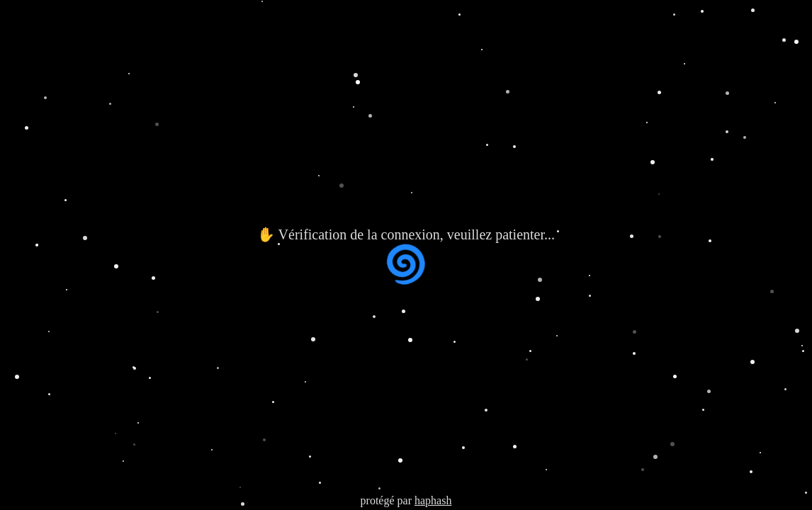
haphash (433, 500)
